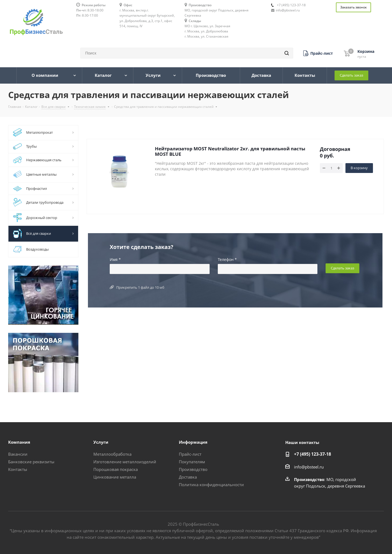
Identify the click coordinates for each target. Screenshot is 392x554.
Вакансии (18, 454)
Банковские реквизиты (31, 462)
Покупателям (192, 462)
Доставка (188, 477)
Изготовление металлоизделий (125, 462)
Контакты (18, 469)
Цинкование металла (115, 477)
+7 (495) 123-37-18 (291, 5)
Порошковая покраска (116, 469)
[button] (318, 53)
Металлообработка (112, 454)
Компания (19, 442)
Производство (193, 469)
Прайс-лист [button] (190, 454)
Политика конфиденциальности (211, 485)
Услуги (101, 442)
